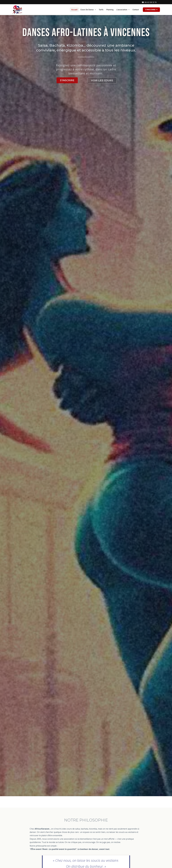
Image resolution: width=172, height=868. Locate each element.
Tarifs (101, 10)
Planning (110, 10)
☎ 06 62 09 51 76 (149, 2)
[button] (95, 10)
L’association (123, 10)
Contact (136, 10)
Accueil (74, 10)
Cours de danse (88, 10)
